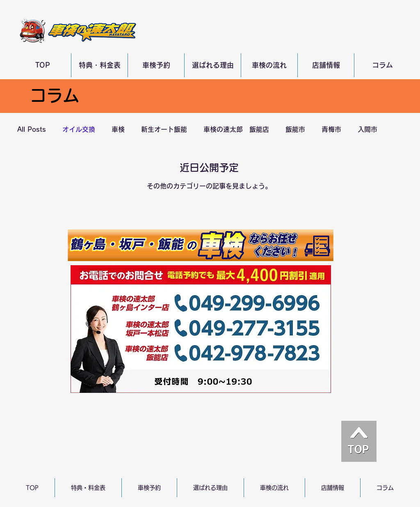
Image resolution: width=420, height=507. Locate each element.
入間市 (367, 129)
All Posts (32, 129)
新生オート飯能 (164, 129)
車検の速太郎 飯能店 (236, 129)
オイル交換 (79, 129)
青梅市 (331, 129)
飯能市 (295, 129)
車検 (118, 129)
